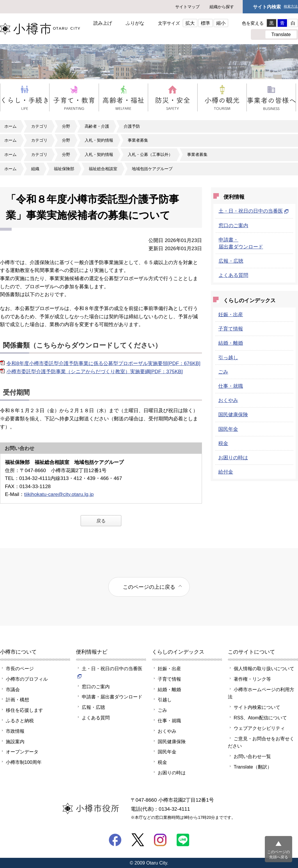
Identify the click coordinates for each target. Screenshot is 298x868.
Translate (281, 34)
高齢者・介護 (97, 126)
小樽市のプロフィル (27, 679)
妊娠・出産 (231, 314)
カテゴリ (39, 126)
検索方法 (291, 7)
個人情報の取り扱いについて (264, 668)
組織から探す (222, 7)
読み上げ (103, 23)
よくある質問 (233, 275)
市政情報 (15, 731)
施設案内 (15, 741)
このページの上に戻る (149, 587)
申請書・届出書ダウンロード (112, 697)
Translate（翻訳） (253, 767)
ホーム (10, 126)
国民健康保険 (233, 415)
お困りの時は (233, 458)
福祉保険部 (64, 169)
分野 (66, 126)
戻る (101, 521)
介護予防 (132, 126)
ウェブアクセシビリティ (259, 728)
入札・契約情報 (99, 140)
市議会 (13, 689)
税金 (223, 443)
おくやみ (228, 400)
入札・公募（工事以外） (150, 154)
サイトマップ (187, 7)
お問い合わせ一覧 (252, 756)
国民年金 (228, 429)
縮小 (221, 23)
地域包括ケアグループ (152, 169)
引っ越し (228, 357)
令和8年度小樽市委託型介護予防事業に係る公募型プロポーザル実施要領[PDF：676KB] (103, 363)
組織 (35, 169)
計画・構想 (17, 700)
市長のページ (20, 668)
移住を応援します (24, 710)
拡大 (190, 23)
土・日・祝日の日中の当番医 (254, 211)
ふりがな (135, 23)
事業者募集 (138, 140)
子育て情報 (231, 329)
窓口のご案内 (233, 225)
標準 (205, 23)
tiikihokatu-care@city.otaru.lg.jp (59, 494)
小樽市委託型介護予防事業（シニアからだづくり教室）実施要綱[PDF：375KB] (95, 371)
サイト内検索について (257, 707)
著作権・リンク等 (252, 679)
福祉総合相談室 (103, 169)
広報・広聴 (231, 261)
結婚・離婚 (231, 343)
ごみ (223, 372)
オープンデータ (22, 752)
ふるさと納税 (20, 721)
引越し (165, 700)
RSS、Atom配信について (260, 718)
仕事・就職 (231, 386)
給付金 (226, 472)
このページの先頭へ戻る (279, 854)
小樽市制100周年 (24, 762)
